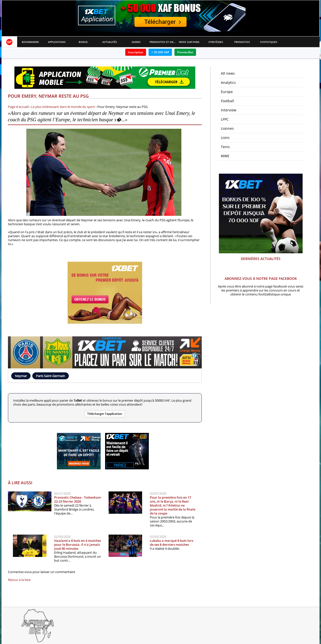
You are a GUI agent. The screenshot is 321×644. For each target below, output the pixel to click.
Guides (136, 42)
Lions (225, 138)
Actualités (110, 42)
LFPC (225, 119)
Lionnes (227, 128)
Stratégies (216, 42)
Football (227, 101)
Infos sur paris (189, 42)
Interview (229, 110)
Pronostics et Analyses (163, 42)
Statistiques (269, 42)
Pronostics (242, 42)
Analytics (228, 82)
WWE (225, 156)
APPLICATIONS (57, 42)
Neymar (21, 376)
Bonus (83, 42)
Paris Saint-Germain (51, 376)
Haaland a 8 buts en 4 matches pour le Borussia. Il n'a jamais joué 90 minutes (78, 545)
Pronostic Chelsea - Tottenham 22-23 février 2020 (78, 499)
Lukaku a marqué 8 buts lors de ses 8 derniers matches (172, 543)
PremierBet (185, 52)
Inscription (136, 52)
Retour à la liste (19, 580)
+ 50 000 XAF (160, 52)
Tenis (225, 147)
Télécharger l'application (105, 414)
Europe (227, 92)
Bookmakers (30, 42)
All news (228, 73)
